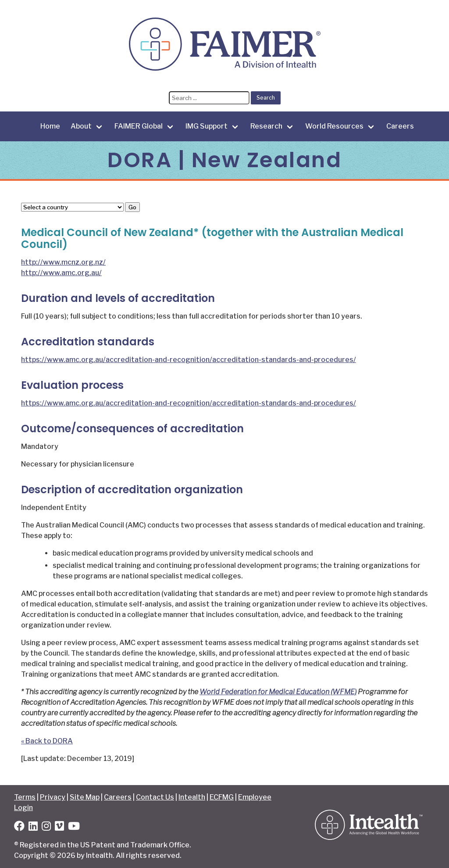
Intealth (192, 797)
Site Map (85, 797)
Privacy (53, 797)
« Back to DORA (47, 741)
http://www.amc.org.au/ (61, 273)
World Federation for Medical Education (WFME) (278, 692)
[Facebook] (19, 827)
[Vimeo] (59, 827)
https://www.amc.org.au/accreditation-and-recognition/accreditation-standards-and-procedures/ (189, 360)
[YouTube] (74, 827)
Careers (400, 126)
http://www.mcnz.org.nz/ (63, 262)
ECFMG (222, 797)
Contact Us (155, 797)
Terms (25, 797)
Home (50, 126)
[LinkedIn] (33, 827)
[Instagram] (46, 827)
